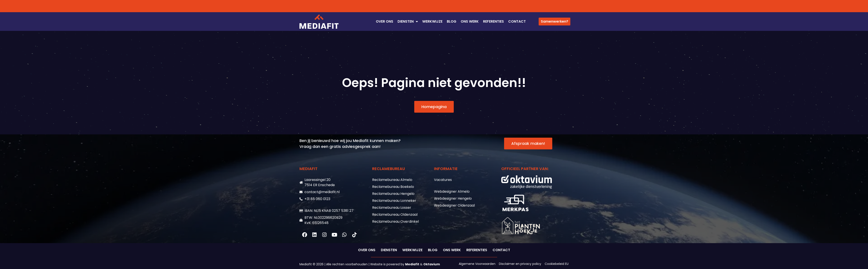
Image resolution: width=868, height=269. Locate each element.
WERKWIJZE (432, 21)
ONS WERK (470, 21)
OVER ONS (385, 21)
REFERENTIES (493, 21)
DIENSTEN (408, 22)
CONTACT (517, 21)
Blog (452, 21)
